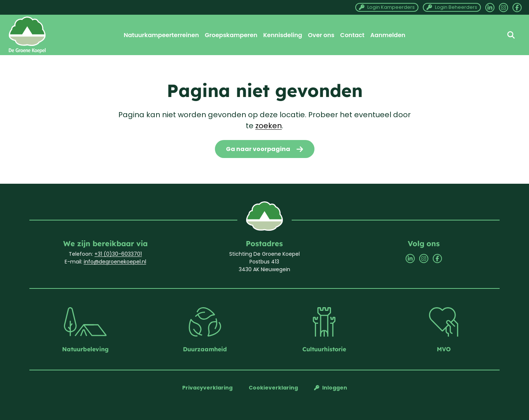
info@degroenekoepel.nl (115, 262)
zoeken (269, 126)
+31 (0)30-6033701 (118, 254)
